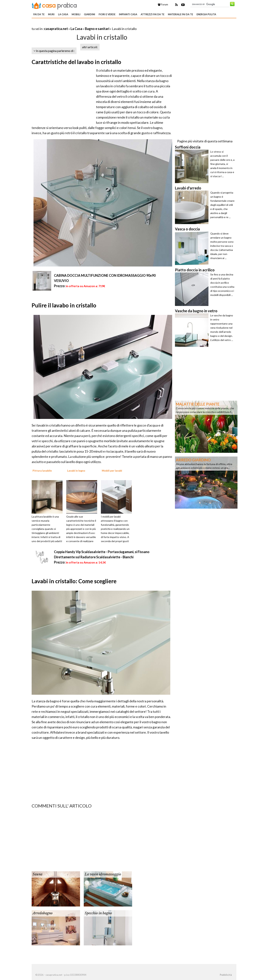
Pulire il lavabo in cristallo (64, 305)
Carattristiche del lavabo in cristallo (76, 62)
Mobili (76, 14)
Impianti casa (128, 14)
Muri (51, 14)
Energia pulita (206, 14)
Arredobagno (43, 913)
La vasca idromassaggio (103, 874)
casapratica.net (56, 29)
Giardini (90, 14)
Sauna (38, 874)
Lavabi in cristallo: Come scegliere (74, 581)
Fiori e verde (107, 14)
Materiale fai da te (180, 14)
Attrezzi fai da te (153, 14)
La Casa (63, 14)
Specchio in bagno (98, 913)
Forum (163, 4)
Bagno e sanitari (97, 29)
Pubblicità (226, 975)
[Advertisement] (75, 24)
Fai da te (39, 14)
